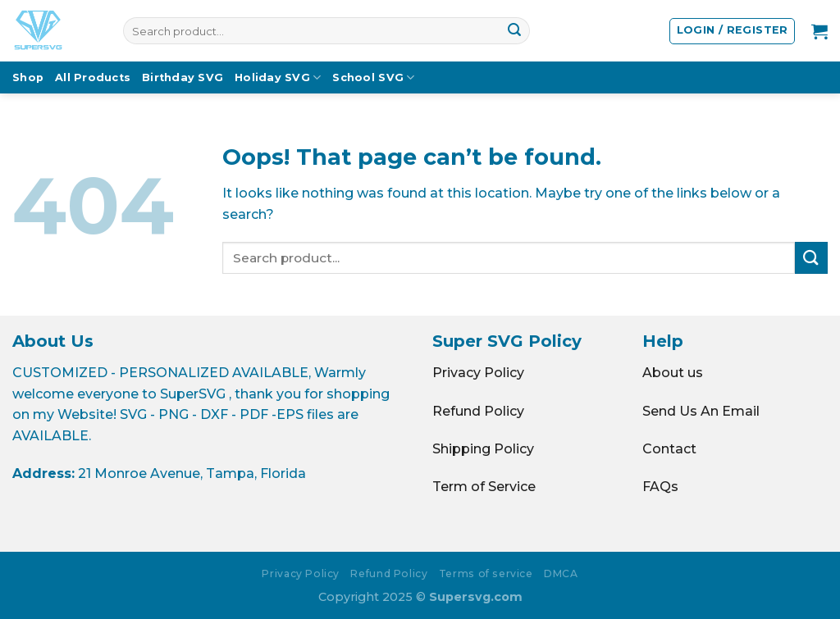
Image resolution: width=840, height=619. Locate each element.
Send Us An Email (701, 411)
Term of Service (484, 487)
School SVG (373, 77)
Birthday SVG (183, 77)
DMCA (561, 573)
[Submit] (514, 31)
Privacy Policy (478, 373)
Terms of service (486, 573)
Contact (669, 449)
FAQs (660, 487)
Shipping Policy (483, 449)
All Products (93, 77)
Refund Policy (478, 411)
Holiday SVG (278, 77)
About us (673, 373)
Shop (28, 77)
